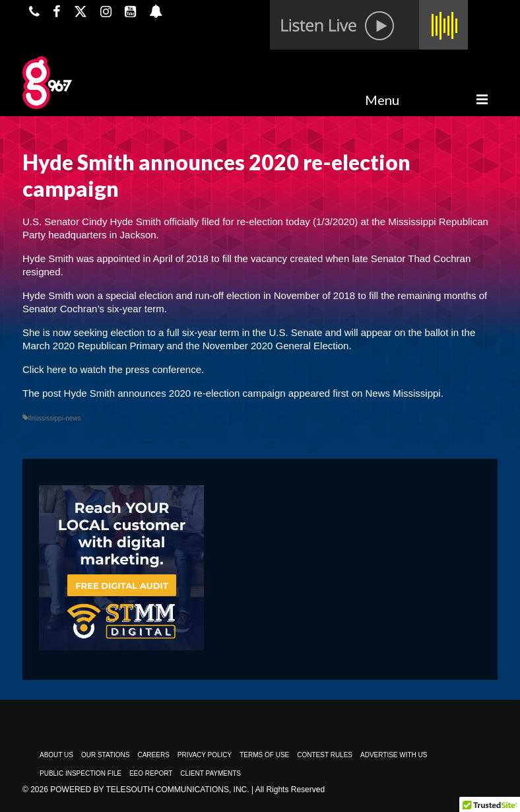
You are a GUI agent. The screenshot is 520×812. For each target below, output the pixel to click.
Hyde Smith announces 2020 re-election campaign (175, 393)
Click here (45, 369)
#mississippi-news (54, 418)
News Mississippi (403, 393)
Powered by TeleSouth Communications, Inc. (149, 790)
